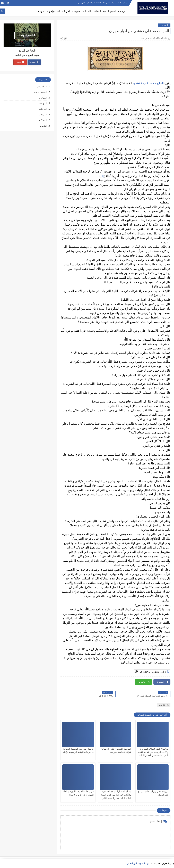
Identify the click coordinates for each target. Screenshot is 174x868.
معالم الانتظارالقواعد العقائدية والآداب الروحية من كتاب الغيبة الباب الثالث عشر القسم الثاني (116, 795)
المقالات (97, 11)
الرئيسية (122, 11)
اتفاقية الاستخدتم (94, 3)
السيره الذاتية (110, 11)
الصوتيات (77, 11)
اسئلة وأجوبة (54, 11)
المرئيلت (43, 115)
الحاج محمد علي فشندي (148, 83)
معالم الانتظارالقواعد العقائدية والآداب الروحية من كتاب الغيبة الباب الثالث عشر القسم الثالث (153, 752)
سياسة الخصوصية (120, 3)
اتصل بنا (107, 3)
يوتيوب (20, 62)
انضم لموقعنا (27, 35)
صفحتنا (34, 62)
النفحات (87, 11)
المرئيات (66, 11)
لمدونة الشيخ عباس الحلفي (139, 863)
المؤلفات (41, 11)
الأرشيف (81, 3)
